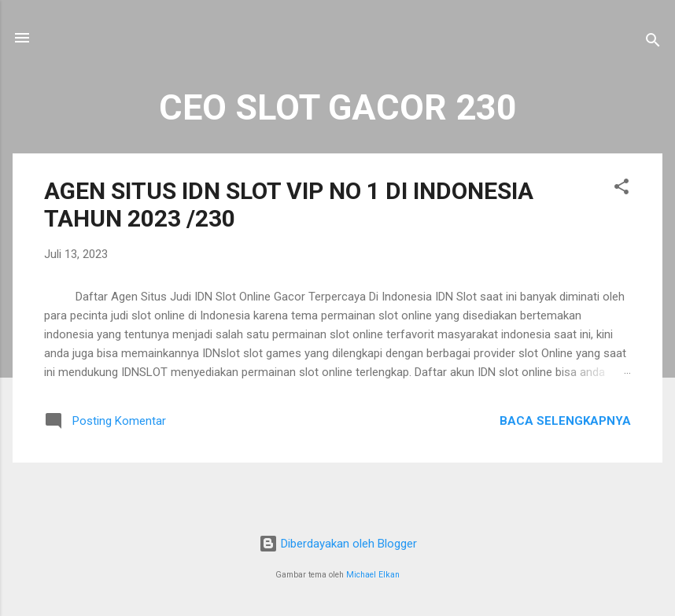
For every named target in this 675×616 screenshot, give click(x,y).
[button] (622, 189)
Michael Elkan (373, 575)
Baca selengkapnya (565, 421)
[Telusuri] (653, 43)
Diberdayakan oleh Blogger (338, 544)
